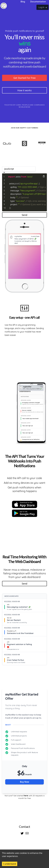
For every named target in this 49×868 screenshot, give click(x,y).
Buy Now (24, 782)
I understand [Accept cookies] (10, 864)
